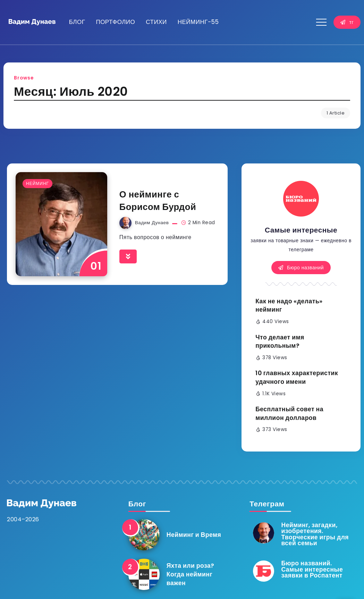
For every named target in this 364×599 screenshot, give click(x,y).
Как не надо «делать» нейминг (289, 306)
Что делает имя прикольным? (280, 342)
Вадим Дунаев (152, 223)
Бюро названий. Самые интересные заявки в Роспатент (312, 569)
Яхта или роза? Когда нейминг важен (191, 574)
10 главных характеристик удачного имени (297, 377)
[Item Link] (61, 224)
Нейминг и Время (194, 535)
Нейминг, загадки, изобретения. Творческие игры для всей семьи (315, 534)
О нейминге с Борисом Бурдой (158, 201)
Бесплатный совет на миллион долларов (289, 414)
